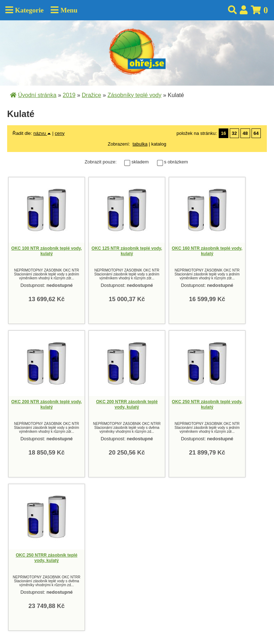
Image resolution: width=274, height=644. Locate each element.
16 (223, 133)
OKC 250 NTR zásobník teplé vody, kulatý (207, 405)
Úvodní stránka (37, 95)
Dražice (91, 95)
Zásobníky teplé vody (134, 95)
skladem (142, 162)
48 (245, 133)
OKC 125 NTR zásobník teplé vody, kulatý (127, 251)
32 (234, 133)
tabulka (140, 144)
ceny (59, 133)
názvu (42, 133)
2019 (69, 95)
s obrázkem (176, 162)
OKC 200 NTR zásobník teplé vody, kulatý (47, 405)
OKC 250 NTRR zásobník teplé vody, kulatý (47, 558)
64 (256, 133)
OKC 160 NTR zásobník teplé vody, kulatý (207, 251)
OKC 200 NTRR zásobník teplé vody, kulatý (127, 405)
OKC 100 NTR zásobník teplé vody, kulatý (47, 251)
